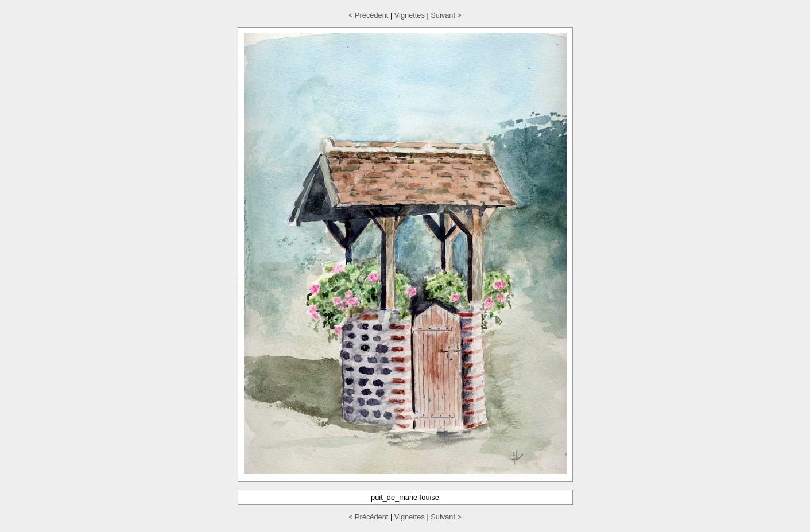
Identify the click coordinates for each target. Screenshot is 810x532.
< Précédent (368, 15)
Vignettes (410, 15)
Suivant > (446, 15)
